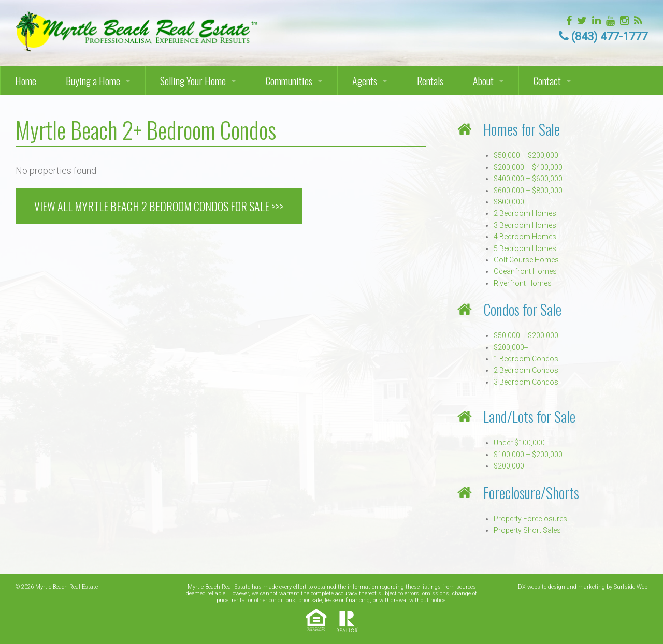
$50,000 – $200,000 (526, 155)
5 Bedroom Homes (525, 248)
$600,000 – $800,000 (528, 191)
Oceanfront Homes (525, 271)
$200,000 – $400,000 (528, 167)
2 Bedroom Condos (526, 370)
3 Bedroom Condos (526, 382)
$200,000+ (511, 347)
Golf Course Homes (526, 260)
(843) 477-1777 (609, 36)
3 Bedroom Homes (525, 225)
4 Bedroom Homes (525, 237)
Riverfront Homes (523, 283)
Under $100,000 (519, 443)
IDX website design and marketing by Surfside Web (582, 587)
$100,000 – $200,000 (528, 455)
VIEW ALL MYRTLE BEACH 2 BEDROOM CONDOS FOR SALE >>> (159, 206)
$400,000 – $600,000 (528, 179)
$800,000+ (511, 202)
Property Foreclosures (530, 519)
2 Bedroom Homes (525, 213)
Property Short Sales (527, 530)
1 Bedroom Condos (526, 359)
